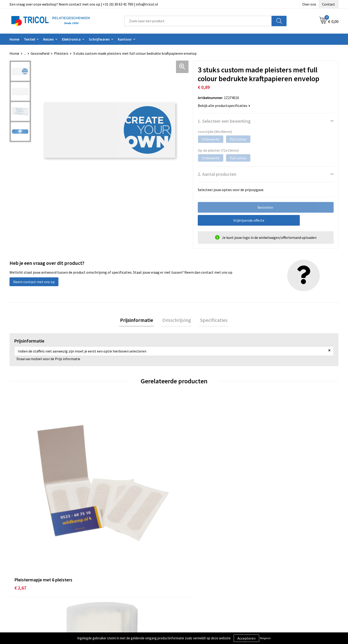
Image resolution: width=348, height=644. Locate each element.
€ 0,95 (267, 493)
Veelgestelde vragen (114, 580)
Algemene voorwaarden (280, 566)
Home (14, 39)
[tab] (139, 321)
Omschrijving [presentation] (177, 320)
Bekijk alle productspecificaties (224, 106)
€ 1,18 (185, 493)
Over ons (309, 4)
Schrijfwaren (99, 39)
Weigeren (265, 638)
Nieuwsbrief (108, 573)
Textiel (29, 39)
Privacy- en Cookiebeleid (281, 573)
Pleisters (61, 53)
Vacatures (106, 587)
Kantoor (125, 39)
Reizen (48, 39)
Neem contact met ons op (34, 282)
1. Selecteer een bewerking (224, 121)
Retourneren (190, 580)
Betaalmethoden (193, 573)
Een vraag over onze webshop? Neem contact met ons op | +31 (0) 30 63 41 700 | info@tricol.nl (84, 4)
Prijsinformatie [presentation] (139, 320)
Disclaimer (270, 580)
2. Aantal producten (217, 174)
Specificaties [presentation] (212, 320)
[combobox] (198, 21)
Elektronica (71, 39)
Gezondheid (40, 53)
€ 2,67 (20, 486)
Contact (329, 4)
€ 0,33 (103, 493)
